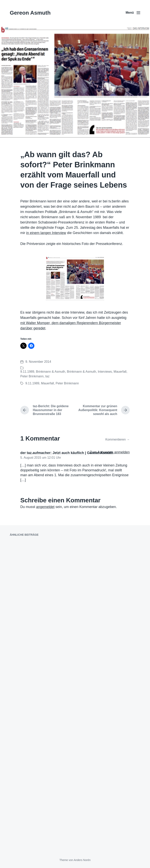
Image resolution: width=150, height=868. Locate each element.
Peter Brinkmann (32, 376)
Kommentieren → (118, 439)
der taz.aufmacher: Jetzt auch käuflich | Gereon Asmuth (67, 453)
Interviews (105, 372)
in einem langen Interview (46, 233)
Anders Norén (82, 860)
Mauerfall (120, 372)
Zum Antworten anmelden (110, 452)
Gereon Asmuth (30, 13)
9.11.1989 (27, 372)
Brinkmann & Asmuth (50, 372)
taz (47, 376)
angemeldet (45, 507)
